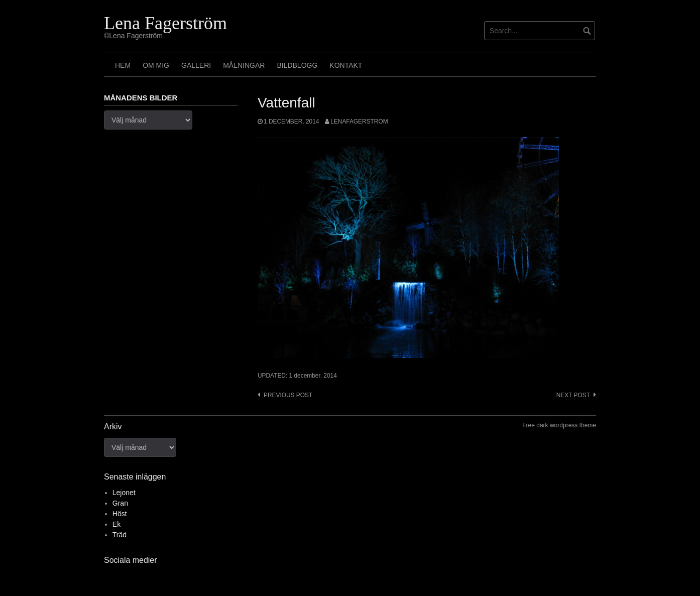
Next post (573, 395)
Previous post (288, 395)
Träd (120, 535)
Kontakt (346, 65)
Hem (123, 65)
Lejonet (124, 493)
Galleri (196, 65)
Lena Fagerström (165, 23)
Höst (120, 514)
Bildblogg (297, 65)
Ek (116, 524)
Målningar (244, 65)
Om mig (156, 65)
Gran (120, 503)
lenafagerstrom (359, 122)
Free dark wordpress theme (559, 425)
